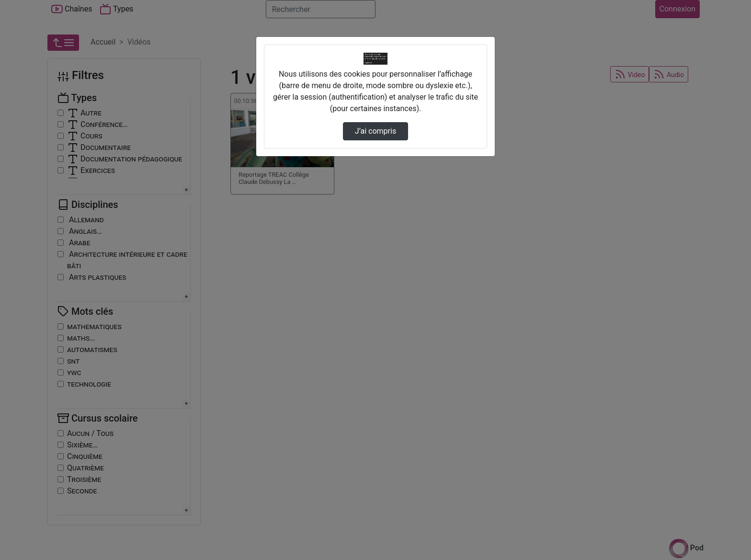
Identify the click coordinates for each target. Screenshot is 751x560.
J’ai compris (375, 131)
